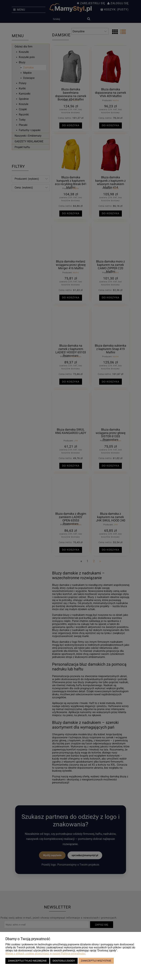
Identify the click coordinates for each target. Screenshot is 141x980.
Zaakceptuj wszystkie (96, 961)
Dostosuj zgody (64, 961)
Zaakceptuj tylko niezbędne (27, 961)
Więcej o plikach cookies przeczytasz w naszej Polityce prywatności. (46, 953)
